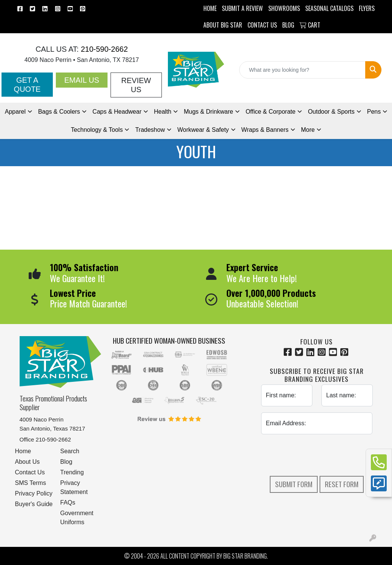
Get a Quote (27, 85)
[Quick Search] (302, 70)
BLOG (288, 25)
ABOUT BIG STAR (223, 25)
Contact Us (30, 472)
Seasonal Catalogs (329, 8)
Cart (310, 25)
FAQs (68, 502)
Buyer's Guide (34, 504)
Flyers (367, 8)
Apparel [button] (15, 112)
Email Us (82, 80)
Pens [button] (374, 112)
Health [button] (163, 112)
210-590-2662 (103, 49)
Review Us (136, 85)
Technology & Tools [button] (97, 130)
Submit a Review (242, 8)
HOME (210, 8)
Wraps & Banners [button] (265, 130)
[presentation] (318, 455)
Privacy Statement (74, 487)
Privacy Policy (34, 493)
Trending (72, 472)
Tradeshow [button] (150, 130)
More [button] (308, 130)
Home (23, 451)
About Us (28, 462)
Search (70, 451)
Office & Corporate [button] (271, 112)
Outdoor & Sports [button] (331, 112)
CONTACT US (262, 25)
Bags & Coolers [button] (59, 112)
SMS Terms (31, 483)
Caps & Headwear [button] (117, 112)
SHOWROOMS (284, 8)
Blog (66, 462)
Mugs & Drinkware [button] (208, 112)
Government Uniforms (77, 518)
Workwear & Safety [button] (203, 130)
